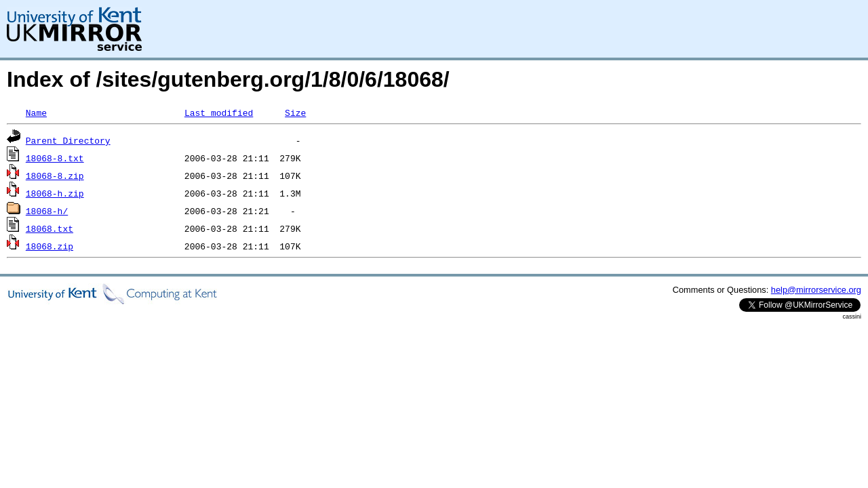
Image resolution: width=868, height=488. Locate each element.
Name (36, 113)
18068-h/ (47, 211)
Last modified (219, 113)
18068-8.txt (55, 158)
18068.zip (50, 246)
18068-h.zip (55, 193)
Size (295, 113)
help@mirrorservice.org (816, 290)
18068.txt (50, 228)
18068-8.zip (55, 176)
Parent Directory (68, 140)
